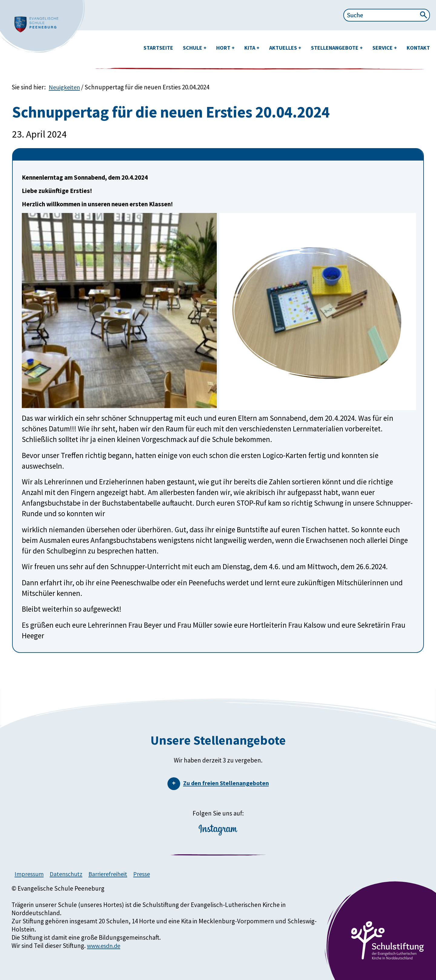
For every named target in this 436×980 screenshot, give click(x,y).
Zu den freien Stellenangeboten (226, 783)
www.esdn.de (105, 946)
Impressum (30, 874)
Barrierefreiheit (114, 874)
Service (383, 48)
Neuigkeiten (65, 87)
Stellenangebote (335, 48)
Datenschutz (69, 874)
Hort (224, 48)
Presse (150, 874)
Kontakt (418, 48)
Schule (193, 48)
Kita (250, 48)
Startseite (158, 48)
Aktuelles (284, 48)
